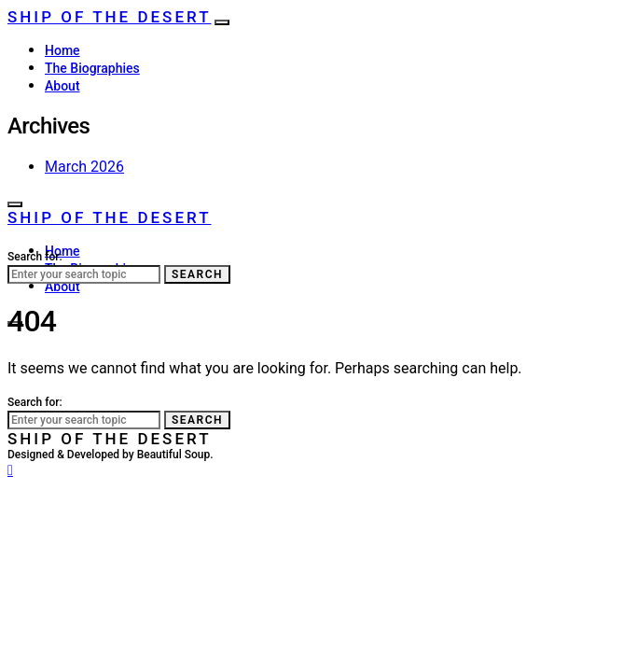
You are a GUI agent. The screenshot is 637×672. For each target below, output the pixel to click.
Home (62, 50)
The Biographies (92, 68)
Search (197, 274)
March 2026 (84, 167)
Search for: (35, 257)
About (62, 86)
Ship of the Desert (110, 17)
